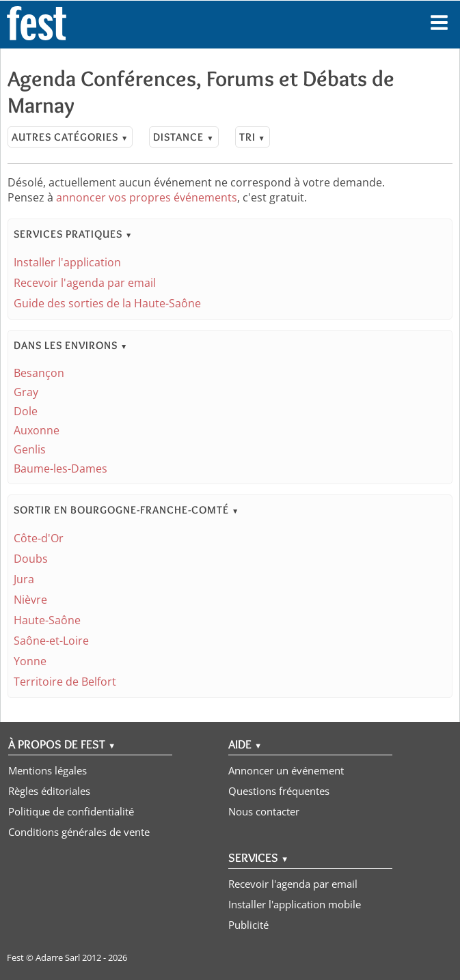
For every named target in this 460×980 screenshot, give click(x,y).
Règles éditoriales (49, 791)
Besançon (39, 373)
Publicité (248, 925)
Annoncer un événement (286, 770)
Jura (24, 579)
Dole (26, 411)
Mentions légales (48, 770)
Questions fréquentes (279, 791)
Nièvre (30, 600)
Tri (253, 137)
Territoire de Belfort (65, 682)
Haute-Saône (47, 620)
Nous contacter (264, 811)
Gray (26, 392)
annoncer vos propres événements (147, 197)
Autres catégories (70, 137)
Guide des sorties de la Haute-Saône (107, 303)
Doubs (31, 559)
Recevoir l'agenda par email (85, 283)
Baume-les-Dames (60, 468)
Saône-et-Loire (51, 641)
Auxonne (37, 430)
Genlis (30, 449)
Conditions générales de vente (79, 832)
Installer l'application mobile (295, 904)
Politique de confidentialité (71, 811)
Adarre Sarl (58, 957)
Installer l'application (67, 262)
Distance (184, 137)
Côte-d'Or (39, 538)
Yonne (30, 661)
